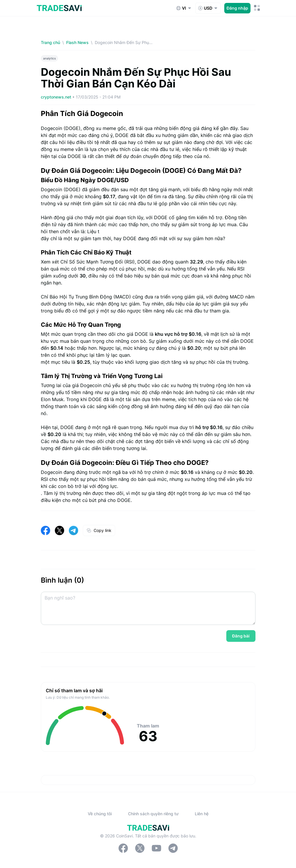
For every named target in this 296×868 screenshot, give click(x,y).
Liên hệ (202, 814)
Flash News (77, 42)
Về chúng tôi (100, 814)
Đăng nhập (237, 8)
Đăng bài (241, 636)
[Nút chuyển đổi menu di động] (257, 8)
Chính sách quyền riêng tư (153, 814)
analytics (49, 58)
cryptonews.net (57, 97)
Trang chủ (50, 42)
